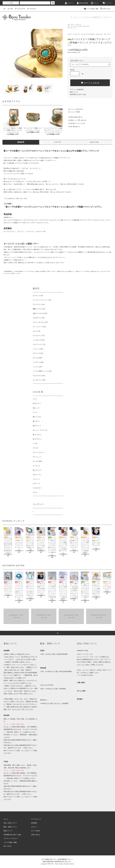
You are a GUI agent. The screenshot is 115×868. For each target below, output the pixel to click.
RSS (5, 846)
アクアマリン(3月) (39, 305)
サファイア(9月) (38, 353)
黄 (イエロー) (37, 435)
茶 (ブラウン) (37, 439)
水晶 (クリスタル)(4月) (40, 313)
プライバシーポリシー (11, 839)
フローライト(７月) (39, 345)
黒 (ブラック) (37, 470)
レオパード (36, 484)
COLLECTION (20, 9)
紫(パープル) (37, 417)
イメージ (57, 142)
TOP (4, 9)
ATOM (9, 846)
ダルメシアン (37, 475)
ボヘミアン (74, 28)
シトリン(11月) (37, 367)
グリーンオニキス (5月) (40, 322)
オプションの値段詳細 (77, 90)
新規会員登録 (82, 3)
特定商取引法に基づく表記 (78, 95)
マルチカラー (37, 488)
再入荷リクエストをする (76, 123)
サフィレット (37, 457)
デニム (35, 492)
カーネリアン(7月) (39, 336)
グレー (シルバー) (39, 453)
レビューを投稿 (74, 112)
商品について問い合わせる (77, 120)
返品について (74, 92)
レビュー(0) (94, 142)
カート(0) (107, 3)
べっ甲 (35, 444)
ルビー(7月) (36, 331)
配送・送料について (10, 827)
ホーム (6, 819)
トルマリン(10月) (38, 362)
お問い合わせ (105, 9)
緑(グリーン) (37, 426)
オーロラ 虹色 (37, 461)
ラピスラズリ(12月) (39, 376)
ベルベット (36, 479)
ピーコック (36, 466)
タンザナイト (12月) (39, 380)
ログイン (95, 3)
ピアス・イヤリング (76, 25)
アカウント (70, 3)
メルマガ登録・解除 (91, 9)
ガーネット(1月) (38, 296)
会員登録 (34, 823)
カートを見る (35, 831)
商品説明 (21, 142)
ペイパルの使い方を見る (85, 675)
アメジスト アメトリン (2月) (42, 300)
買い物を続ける (74, 127)
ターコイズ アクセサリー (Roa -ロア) (80, 26)
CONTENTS (31, 9)
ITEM (10, 9)
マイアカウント (36, 819)
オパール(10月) (38, 358)
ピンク (35, 412)
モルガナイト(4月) (39, 318)
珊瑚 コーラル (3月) (39, 309)
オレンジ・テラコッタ (40, 430)
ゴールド (36, 448)
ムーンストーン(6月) (39, 327)
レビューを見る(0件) (75, 109)
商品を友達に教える (75, 117)
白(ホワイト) (37, 404)
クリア (35, 399)
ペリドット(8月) (38, 349)
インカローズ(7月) (39, 340)
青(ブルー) (36, 421)
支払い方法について (10, 823)
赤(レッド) (36, 408)
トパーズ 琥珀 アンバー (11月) (42, 371)
